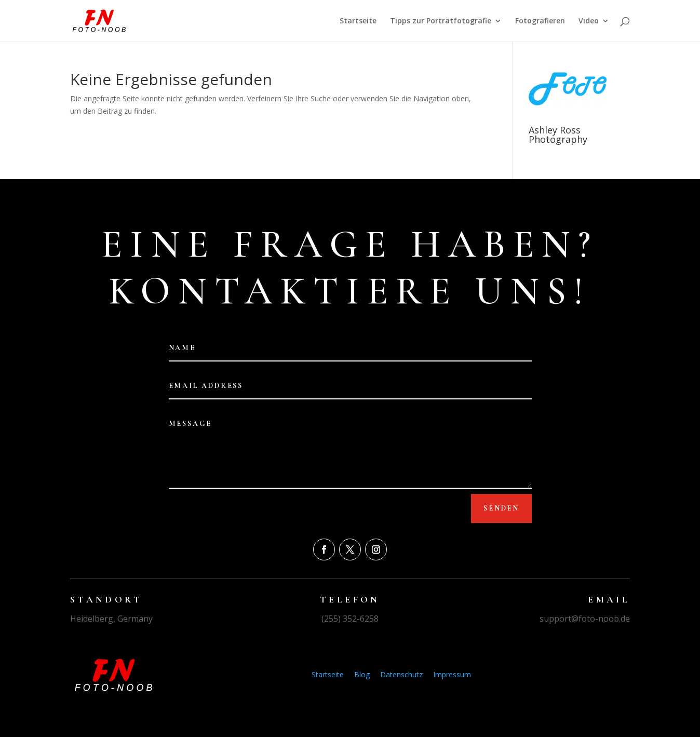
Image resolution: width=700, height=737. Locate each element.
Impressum (452, 674)
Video (589, 21)
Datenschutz (401, 674)
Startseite (358, 21)
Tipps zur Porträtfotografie (441, 21)
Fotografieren (540, 21)
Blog (362, 674)
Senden (501, 508)
